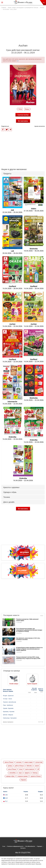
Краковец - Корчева (9, 712)
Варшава (24, 780)
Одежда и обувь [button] (10, 492)
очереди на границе (23, 776)
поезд (21, 769)
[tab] (23, 174)
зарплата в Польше (36, 776)
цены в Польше (12, 769)
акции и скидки (28, 762)
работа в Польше (19, 766)
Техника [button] (7, 497)
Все (42, 616)
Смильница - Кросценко (10, 718)
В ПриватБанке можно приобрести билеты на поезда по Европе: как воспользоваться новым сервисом (29, 649)
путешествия (39, 762)
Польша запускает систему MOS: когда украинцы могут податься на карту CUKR (28, 658)
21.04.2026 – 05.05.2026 (34, 210)
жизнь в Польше (9, 762)
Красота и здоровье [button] (11, 487)
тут (18, 61)
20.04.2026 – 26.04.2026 (12, 252)
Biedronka (29, 766)
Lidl (38, 769)
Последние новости (11, 615)
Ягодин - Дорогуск (8, 696)
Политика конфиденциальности (15, 846)
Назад (20, 109)
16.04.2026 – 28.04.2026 (12, 287)
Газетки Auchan (23, 115)
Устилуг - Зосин (7, 699)
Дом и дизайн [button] (9, 502)
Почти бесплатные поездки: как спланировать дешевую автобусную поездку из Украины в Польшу (29, 630)
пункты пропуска (30, 769)
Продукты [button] (7, 174)
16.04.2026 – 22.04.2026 (12, 325)
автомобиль (13, 773)
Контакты (23, 848)
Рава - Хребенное (8, 705)
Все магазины (23, 121)
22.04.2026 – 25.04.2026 (12, 211)
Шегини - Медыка (8, 715)
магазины (19, 762)
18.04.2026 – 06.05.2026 (34, 250)
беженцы (35, 773)
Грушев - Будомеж (8, 708)
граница (10, 766)
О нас (4, 846)
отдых (20, 773)
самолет (37, 766)
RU (44, 3)
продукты (27, 773)
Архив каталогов (40, 126)
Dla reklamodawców (30, 846)
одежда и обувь (10, 776)
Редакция (39, 846)
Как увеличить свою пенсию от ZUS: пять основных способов (28, 639)
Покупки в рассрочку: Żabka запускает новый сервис (27, 620)
